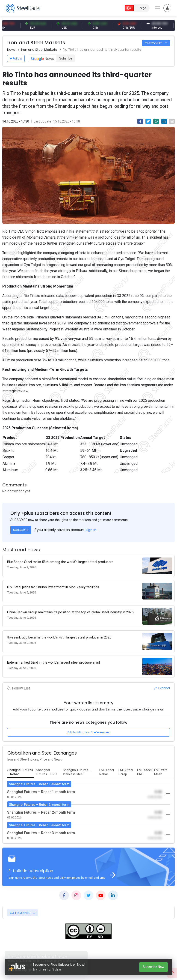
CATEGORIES (156, 43)
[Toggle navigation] (167, 8)
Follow (16, 58)
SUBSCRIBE (21, 530)
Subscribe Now (153, 967)
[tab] (21, 772)
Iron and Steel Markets (39, 50)
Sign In (91, 530)
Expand (162, 688)
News (11, 50)
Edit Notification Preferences (88, 732)
